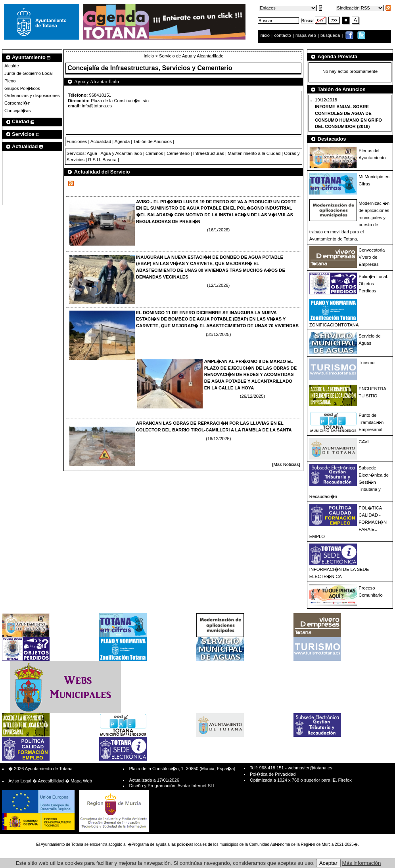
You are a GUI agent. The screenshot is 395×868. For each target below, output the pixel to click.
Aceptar (328, 863)
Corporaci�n (17, 103)
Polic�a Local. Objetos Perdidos (373, 284)
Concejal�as (17, 111)
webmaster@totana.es (310, 768)
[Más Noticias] (286, 464)
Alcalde (12, 66)
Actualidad (101, 141)
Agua (92, 153)
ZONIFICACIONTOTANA (334, 325)
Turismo (366, 362)
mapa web (306, 35)
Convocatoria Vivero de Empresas (372, 257)
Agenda (122, 141)
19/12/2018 (348, 113)
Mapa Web (81, 781)
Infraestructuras (209, 153)
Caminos (154, 153)
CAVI (363, 442)
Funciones (77, 141)
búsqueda (331, 35)
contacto (282, 35)
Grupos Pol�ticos (22, 88)
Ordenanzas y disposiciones (32, 95)
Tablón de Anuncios (152, 141)
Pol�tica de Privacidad (273, 774)
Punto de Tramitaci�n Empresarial (371, 422)
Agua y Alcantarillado (121, 153)
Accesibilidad (51, 781)
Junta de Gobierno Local (29, 73)
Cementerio (178, 153)
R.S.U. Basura (102, 160)
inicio (266, 35)
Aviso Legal (20, 781)
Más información (362, 863)
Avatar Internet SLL (196, 786)
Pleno (10, 81)
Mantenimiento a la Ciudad (254, 153)
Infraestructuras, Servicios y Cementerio (171, 68)
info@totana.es (97, 106)
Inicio (149, 56)
